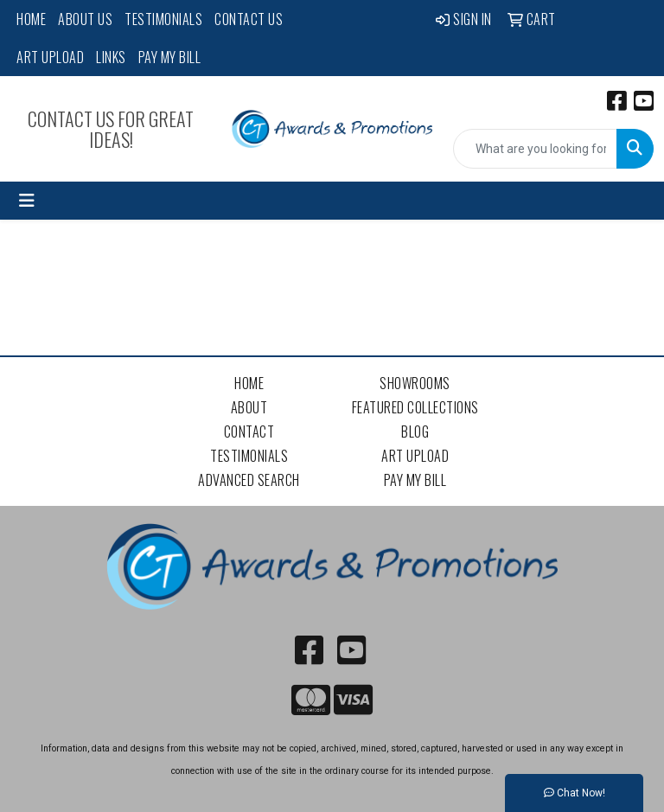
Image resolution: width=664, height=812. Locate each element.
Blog (415, 432)
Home (31, 19)
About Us (85, 19)
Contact (249, 432)
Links (111, 57)
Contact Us (249, 19)
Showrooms (415, 383)
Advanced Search (249, 480)
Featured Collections (415, 407)
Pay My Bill (170, 57)
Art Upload (50, 57)
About (249, 407)
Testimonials (163, 19)
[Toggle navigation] (27, 201)
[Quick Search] (535, 149)
